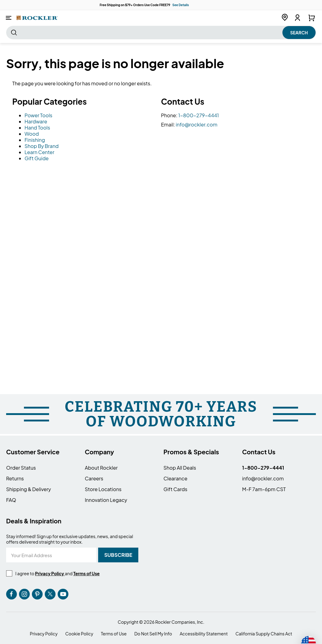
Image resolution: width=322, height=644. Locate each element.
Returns (15, 478)
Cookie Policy (79, 634)
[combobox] (161, 33)
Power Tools (38, 115)
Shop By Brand (42, 146)
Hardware (36, 121)
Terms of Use (114, 634)
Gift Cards (175, 489)
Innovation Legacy (106, 500)
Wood (32, 134)
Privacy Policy (44, 634)
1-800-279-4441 (199, 115)
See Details (181, 5)
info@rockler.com (197, 124)
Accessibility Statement (204, 634)
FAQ (11, 500)
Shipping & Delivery (29, 489)
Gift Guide (37, 158)
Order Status (21, 468)
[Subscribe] (118, 555)
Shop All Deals (180, 468)
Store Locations (103, 489)
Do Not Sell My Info (153, 634)
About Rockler (101, 468)
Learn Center (39, 152)
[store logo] (37, 18)
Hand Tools (37, 128)
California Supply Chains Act (264, 634)
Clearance (175, 478)
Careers (94, 478)
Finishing (35, 140)
